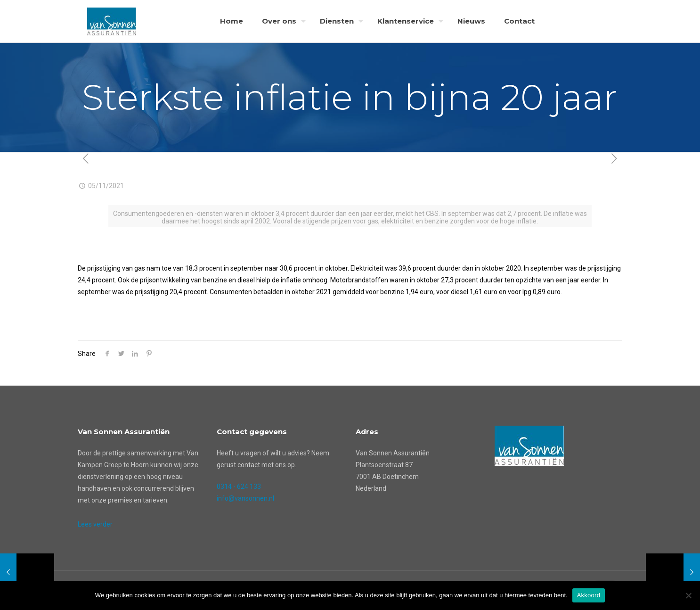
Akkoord (589, 595)
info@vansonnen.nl (245, 498)
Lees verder (95, 524)
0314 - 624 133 (239, 486)
